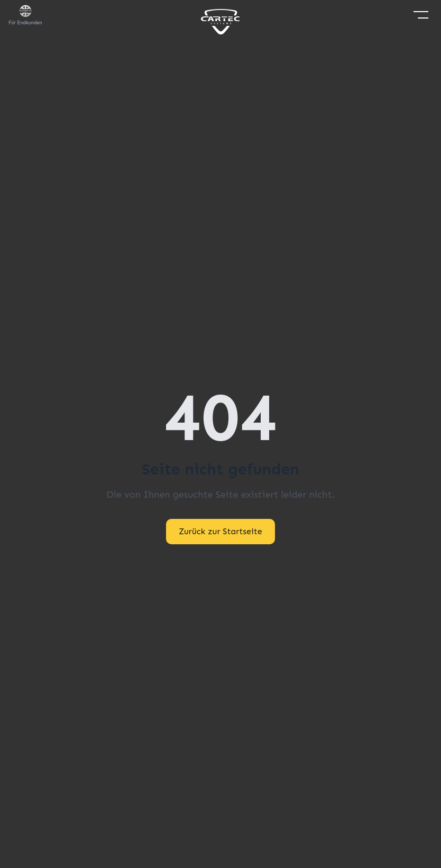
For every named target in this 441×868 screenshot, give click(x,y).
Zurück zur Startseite (221, 531)
